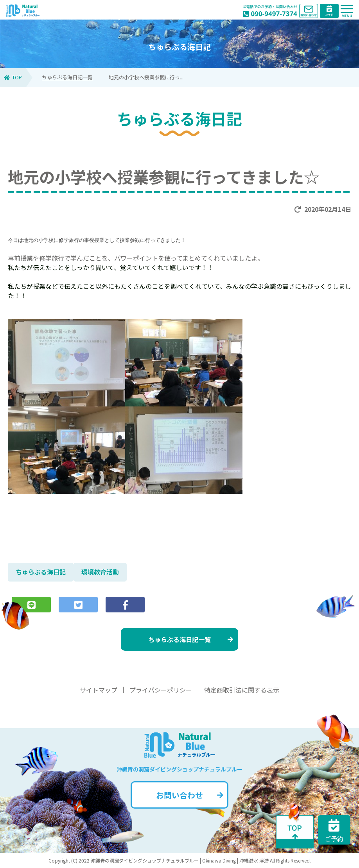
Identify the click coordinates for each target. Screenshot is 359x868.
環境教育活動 (100, 572)
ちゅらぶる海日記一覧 (67, 77)
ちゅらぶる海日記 (41, 572)
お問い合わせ (190, 795)
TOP (13, 77)
